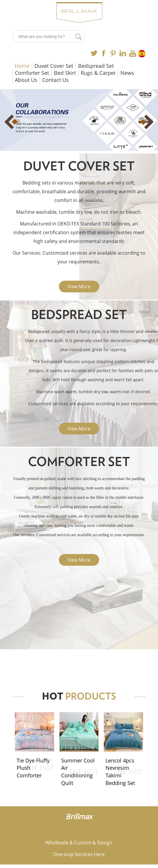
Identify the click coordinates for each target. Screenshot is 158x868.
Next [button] (142, 122)
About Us (26, 80)
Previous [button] (16, 122)
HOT (79, 697)
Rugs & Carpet (98, 73)
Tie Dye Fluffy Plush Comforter (33, 768)
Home (22, 66)
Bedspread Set (96, 66)
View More (79, 287)
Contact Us (56, 80)
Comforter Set (32, 73)
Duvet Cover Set (54, 66)
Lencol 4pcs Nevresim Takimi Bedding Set (120, 772)
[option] (79, 120)
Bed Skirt (65, 73)
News (127, 73)
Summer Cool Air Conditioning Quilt (78, 772)
